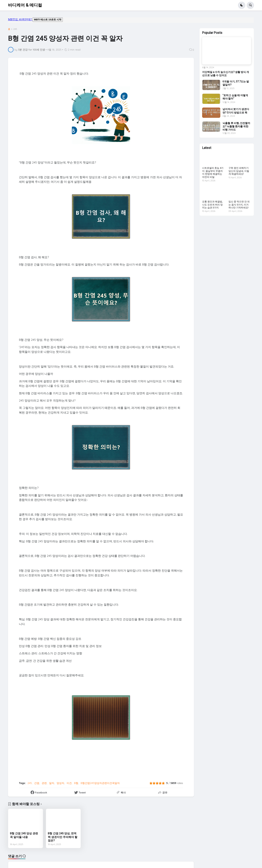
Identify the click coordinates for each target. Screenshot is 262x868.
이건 (69, 783)
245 (15, 29)
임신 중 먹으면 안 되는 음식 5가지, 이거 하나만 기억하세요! (239, 205)
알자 (52, 783)
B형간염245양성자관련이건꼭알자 (100, 783)
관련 (44, 783)
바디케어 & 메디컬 (25, 5)
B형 (76, 783)
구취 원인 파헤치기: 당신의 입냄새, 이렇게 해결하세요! (239, 171)
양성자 (60, 783)
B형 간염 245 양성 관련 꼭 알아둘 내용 (24, 835)
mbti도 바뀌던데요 (131, 20)
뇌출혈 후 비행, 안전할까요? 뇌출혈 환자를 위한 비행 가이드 (236, 126)
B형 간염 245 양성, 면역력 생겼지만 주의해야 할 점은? (63, 837)
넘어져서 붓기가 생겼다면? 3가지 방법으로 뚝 (236, 111)
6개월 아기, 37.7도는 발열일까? (236, 83)
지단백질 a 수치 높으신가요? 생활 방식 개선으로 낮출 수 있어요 (226, 74)
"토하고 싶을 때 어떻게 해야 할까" (235, 97)
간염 (37, 783)
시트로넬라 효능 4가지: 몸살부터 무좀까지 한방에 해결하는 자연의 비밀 (213, 173)
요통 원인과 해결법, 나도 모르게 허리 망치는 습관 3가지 (212, 205)
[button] (242, 5)
